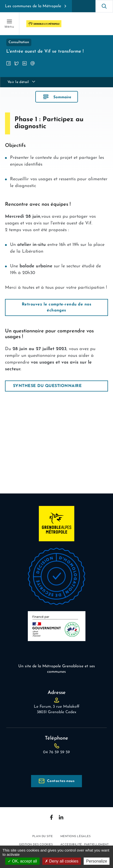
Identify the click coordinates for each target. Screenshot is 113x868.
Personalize (97, 861)
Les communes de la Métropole (33, 6)
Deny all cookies (62, 861)
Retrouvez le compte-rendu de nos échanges (56, 307)
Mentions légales (76, 836)
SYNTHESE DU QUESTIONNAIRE (47, 386)
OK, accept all (22, 861)
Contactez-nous (61, 781)
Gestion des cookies (36, 845)
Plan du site (43, 836)
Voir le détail (18, 82)
